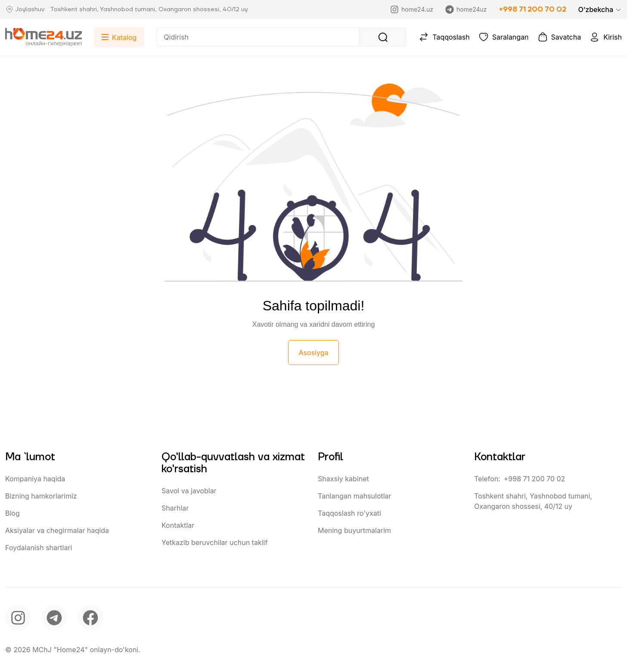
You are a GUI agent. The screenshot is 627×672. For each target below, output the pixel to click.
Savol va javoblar (189, 491)
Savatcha (559, 37)
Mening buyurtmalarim (354, 530)
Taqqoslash (444, 37)
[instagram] (18, 618)
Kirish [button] (606, 37)
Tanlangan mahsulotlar (355, 496)
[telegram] (54, 618)
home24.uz (412, 9)
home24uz (466, 9)
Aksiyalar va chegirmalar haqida (57, 530)
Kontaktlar (178, 525)
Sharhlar (175, 508)
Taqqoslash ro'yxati (349, 513)
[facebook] (90, 618)
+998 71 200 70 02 (533, 9)
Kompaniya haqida (35, 479)
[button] (600, 9)
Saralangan (504, 37)
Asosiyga (314, 353)
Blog (12, 513)
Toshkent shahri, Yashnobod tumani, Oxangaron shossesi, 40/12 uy (533, 501)
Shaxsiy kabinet (343, 479)
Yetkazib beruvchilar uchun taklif (214, 542)
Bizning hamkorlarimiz (41, 496)
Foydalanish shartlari (39, 548)
